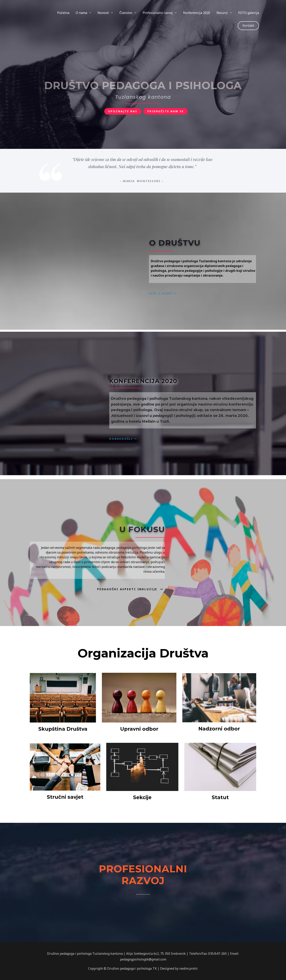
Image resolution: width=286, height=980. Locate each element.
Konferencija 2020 (197, 13)
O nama (81, 13)
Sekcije (142, 797)
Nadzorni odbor (219, 729)
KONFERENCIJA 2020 (143, 381)
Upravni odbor (139, 729)
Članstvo (126, 13)
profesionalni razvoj (143, 874)
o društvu (175, 243)
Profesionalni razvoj (158, 13)
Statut (220, 797)
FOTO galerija (249, 13)
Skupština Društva (63, 729)
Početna (63, 13)
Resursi (222, 13)
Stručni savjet (65, 797)
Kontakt (248, 25)
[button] (123, 111)
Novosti (103, 13)
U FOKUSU (142, 529)
